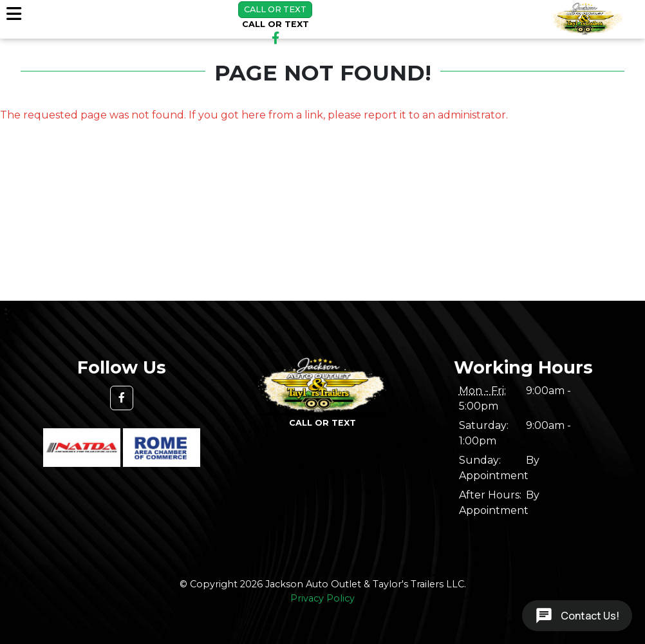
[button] (122, 398)
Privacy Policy (322, 598)
